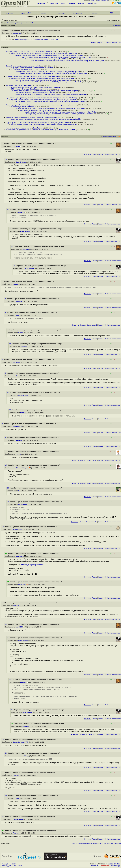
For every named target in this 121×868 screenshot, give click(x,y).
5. (6, 373)
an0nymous (28, 85)
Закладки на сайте (9, 864)
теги (94, 3)
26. (10, 679)
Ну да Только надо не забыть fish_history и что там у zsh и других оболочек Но (39, 54)
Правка (101, 43)
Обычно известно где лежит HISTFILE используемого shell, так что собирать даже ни (46, 55)
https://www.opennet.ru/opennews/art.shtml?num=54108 (37, 40)
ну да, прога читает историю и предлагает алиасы (29, 68)
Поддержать (105, 866)
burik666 (49, 52)
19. (6, 159)
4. (3, 359)
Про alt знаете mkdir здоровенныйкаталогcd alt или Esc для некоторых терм (38, 91)
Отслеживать (116, 25)
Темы (105, 843)
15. (6, 465)
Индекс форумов (98, 843)
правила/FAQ (26, 13)
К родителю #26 (91, 734)
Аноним (50, 68)
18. (8, 488)
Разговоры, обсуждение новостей (20, 23)
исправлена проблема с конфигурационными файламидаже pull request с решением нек (47, 101)
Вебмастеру (115, 866)
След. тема (118, 843)
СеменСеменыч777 (52, 117)
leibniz (38, 66)
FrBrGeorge (73, 98)
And (30, 69)
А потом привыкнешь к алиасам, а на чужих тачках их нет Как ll (29, 77)
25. (8, 638)
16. (3, 739)
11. (10, 344)
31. (8, 392)
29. (15, 266)
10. (3, 527)
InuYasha (56, 77)
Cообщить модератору (113, 43)
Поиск (90, 3)
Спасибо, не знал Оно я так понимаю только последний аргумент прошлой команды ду (47, 94)
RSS (112, 13)
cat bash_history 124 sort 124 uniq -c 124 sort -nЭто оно (26, 52)
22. (10, 229)
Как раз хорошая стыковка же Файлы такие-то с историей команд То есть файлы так (50, 73)
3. (6, 299)
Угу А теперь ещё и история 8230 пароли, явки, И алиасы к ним (38, 80)
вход (98, 1)
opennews (17, 33)
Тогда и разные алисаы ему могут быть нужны (42, 59)
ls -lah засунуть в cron (19, 107)
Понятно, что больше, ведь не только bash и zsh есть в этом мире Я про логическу (45, 71)
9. (6, 438)
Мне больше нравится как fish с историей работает (34, 93)
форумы (9, 13)
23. (6, 753)
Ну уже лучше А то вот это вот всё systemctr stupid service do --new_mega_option (35, 123)
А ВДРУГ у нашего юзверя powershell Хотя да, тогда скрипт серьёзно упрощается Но (50, 57)
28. (3, 816)
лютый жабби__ (76, 119)
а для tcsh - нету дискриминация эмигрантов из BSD (25, 117)
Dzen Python (73, 54)
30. (8, 502)
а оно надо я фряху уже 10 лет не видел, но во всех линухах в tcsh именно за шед (40, 119)
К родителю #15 (91, 522)
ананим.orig (67, 80)
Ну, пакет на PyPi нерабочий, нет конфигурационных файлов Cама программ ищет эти (37, 98)
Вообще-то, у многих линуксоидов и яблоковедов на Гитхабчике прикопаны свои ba (41, 78)
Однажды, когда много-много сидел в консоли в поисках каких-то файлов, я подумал (55, 114)
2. (3, 281)
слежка (95, 13)
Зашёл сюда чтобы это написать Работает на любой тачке (32, 87)
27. (13, 710)
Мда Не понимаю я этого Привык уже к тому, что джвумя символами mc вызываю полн (56, 112)
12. (6, 451)
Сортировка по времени (109, 137)
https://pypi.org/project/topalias (33, 565)
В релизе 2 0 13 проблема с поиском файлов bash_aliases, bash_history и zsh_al (39, 100)
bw (54, 93)
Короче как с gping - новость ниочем (19, 128)
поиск (43, 13)
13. (3, 603)
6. (6, 312)
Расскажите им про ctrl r (15, 85)
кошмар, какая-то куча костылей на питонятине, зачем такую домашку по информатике (37, 130)
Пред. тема (110, 843)
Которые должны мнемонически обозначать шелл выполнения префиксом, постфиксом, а (62, 61)
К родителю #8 (92, 460)
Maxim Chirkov (114, 864)
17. (3, 772)
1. (3, 144)
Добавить (95, 866)
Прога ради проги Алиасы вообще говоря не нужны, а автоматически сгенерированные (37, 105)
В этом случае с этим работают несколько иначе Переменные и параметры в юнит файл (42, 124)
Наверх (101, 154)
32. (10, 410)
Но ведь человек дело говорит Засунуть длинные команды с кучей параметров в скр (46, 108)
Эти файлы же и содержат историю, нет (21, 66)
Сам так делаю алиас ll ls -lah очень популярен (37, 110)
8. (3, 424)
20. (6, 795)
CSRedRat (73, 100)
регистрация (105, 1)
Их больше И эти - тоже (19, 69)
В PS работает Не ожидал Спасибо (24, 89)
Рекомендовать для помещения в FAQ (82, 843)
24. (13, 246)
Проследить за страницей (12, 866)
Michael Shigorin (72, 91)
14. (6, 624)
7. (8, 330)
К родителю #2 (92, 325)
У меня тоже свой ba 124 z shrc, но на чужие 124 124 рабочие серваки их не (47, 82)
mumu (40, 89)
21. (8, 210)
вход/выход (78, 13)
